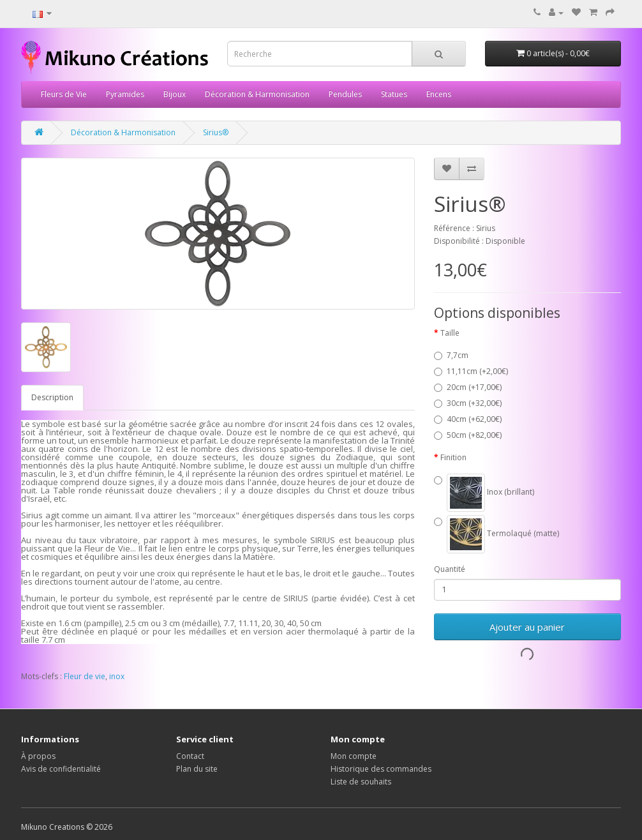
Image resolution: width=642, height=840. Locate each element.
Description (52, 397)
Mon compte (354, 756)
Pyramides (125, 94)
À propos (38, 756)
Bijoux (175, 94)
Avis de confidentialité (61, 769)
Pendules (345, 94)
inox (117, 676)
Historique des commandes (381, 769)
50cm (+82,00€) (468, 435)
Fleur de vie (85, 676)
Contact (190, 756)
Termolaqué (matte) (496, 534)
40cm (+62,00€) (468, 419)
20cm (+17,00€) (468, 387)
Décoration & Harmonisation (257, 94)
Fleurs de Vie (64, 94)
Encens (439, 94)
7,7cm (451, 355)
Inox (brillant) (484, 493)
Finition (453, 457)
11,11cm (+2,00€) (471, 371)
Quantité (450, 569)
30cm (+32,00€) (468, 403)
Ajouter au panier (527, 627)
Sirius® (216, 132)
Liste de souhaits (361, 782)
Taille (450, 333)
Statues (394, 94)
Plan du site (197, 769)
